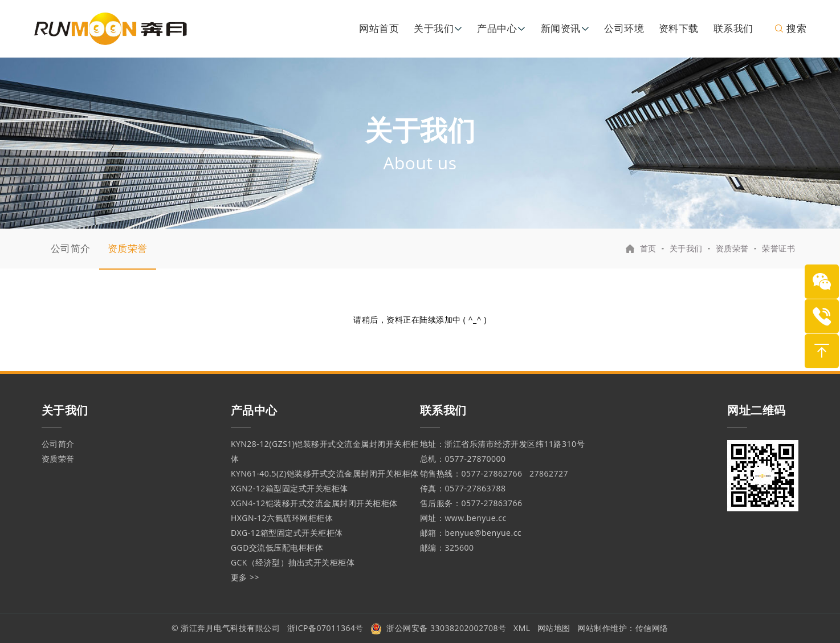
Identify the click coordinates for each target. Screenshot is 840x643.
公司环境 (624, 28)
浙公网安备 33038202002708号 (438, 628)
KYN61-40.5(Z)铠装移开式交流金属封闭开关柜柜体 (325, 473)
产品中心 (497, 28)
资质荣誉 (128, 248)
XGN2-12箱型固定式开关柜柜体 (289, 488)
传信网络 (652, 628)
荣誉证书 (778, 248)
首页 (648, 248)
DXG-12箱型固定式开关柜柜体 (287, 533)
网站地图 (554, 628)
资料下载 (679, 28)
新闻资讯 (561, 28)
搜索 (790, 28)
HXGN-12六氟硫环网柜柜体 (282, 518)
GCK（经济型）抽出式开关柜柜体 (293, 562)
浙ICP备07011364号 (325, 628)
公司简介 (71, 248)
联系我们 (733, 28)
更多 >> (245, 577)
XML (522, 628)
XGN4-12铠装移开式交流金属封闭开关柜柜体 (314, 503)
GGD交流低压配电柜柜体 (277, 548)
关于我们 (434, 28)
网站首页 (379, 28)
